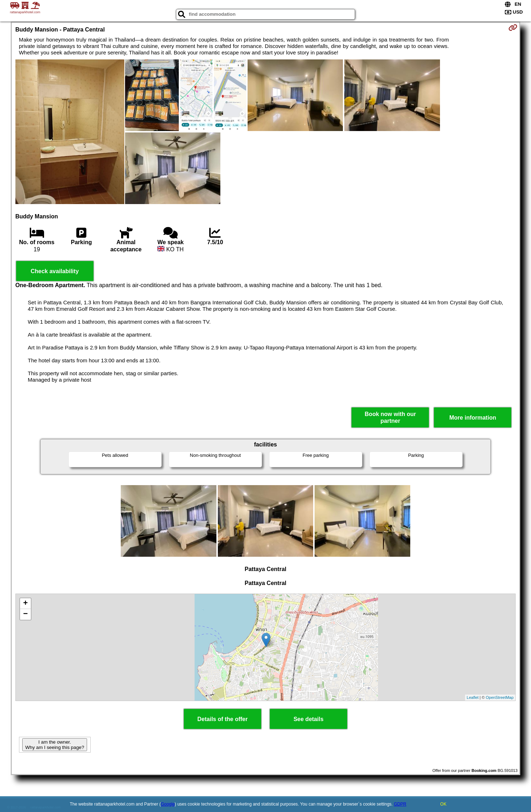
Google (168, 804)
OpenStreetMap (500, 697)
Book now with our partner (390, 417)
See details (308, 719)
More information (473, 418)
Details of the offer (223, 719)
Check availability (54, 271)
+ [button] (26, 604)
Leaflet (473, 697)
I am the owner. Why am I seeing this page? (54, 745)
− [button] (26, 614)
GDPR (400, 804)
